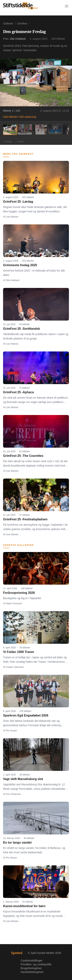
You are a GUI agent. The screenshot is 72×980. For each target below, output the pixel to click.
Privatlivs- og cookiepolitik (36, 964)
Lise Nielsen (12, 217)
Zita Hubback (18, 39)
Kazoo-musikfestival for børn (24, 906)
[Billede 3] (40, 129)
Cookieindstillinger (31, 961)
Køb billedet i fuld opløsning (20, 117)
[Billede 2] (25, 129)
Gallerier (8, 23)
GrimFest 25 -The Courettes (23, 456)
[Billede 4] (55, 129)
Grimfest (22, 23)
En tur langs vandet (17, 843)
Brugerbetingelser (31, 968)
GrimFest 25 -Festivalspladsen (25, 519)
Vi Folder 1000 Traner (19, 652)
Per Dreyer (12, 731)
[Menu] (67, 6)
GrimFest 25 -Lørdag (18, 202)
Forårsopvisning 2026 (19, 593)
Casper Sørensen (15, 667)
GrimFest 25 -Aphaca (18, 392)
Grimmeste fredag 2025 (20, 265)
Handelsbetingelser (32, 972)
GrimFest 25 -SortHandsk (22, 329)
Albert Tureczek (14, 604)
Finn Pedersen (13, 794)
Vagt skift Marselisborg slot (23, 779)
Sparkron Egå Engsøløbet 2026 (26, 715)
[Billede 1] (10, 129)
